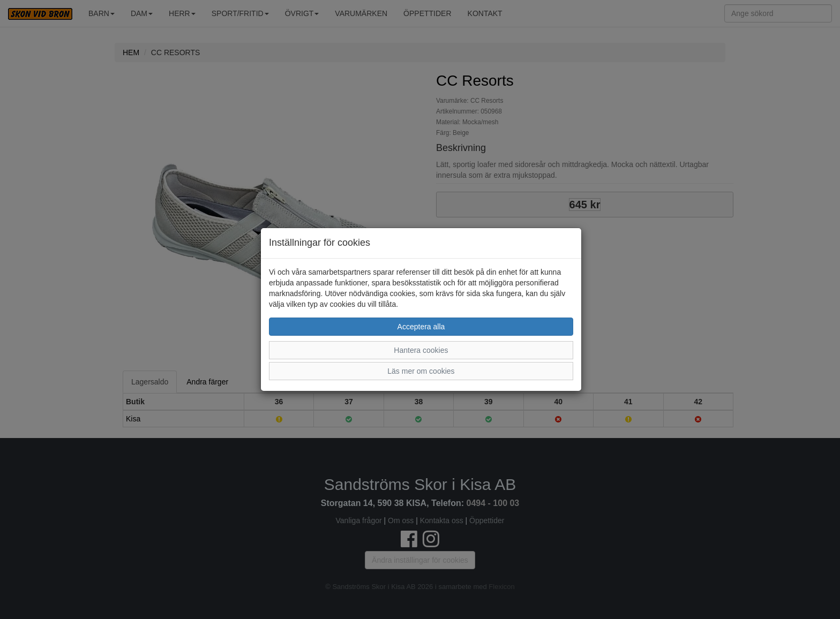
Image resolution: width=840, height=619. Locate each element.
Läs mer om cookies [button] (421, 371)
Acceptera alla (421, 327)
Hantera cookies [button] (421, 350)
